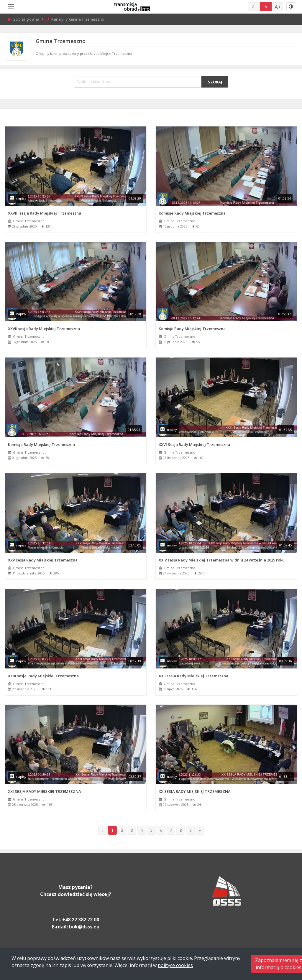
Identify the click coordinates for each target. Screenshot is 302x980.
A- (254, 7)
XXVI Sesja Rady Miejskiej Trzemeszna (194, 444)
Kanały (58, 19)
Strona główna (27, 19)
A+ (278, 7)
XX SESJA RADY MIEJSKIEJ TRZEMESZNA (195, 791)
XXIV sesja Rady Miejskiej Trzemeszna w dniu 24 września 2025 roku (222, 560)
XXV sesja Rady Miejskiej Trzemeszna (43, 560)
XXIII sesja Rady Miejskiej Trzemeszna (43, 676)
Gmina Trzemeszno (29, 221)
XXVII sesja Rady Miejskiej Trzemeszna (44, 329)
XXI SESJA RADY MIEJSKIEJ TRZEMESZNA (45, 791)
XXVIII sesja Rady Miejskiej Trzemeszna (45, 213)
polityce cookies (175, 965)
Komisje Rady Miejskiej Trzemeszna (192, 213)
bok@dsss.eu (84, 927)
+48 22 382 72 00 (81, 920)
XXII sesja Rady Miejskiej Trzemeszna (193, 676)
